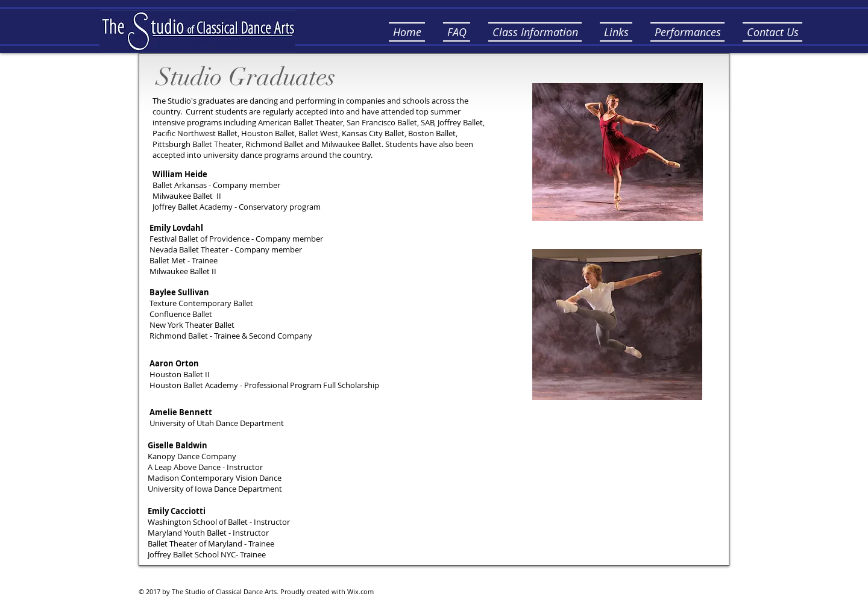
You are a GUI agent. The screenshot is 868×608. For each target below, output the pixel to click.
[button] (457, 32)
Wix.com (360, 591)
